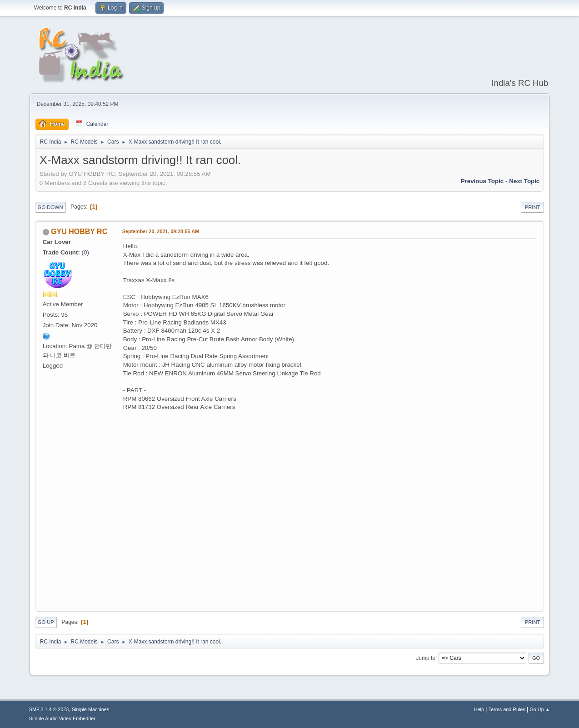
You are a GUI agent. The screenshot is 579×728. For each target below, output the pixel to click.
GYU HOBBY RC (79, 232)
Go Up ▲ (540, 709)
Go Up (46, 622)
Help (479, 709)
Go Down (50, 207)
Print (533, 207)
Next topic (524, 181)
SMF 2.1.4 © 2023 (49, 709)
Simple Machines (90, 709)
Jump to (426, 658)
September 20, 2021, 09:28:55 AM (161, 231)
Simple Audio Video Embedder (62, 718)
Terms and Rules (507, 709)
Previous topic (482, 181)
